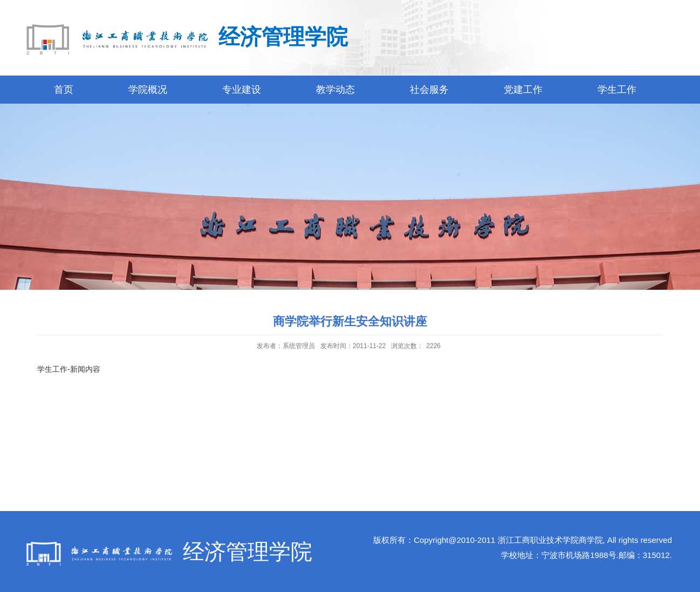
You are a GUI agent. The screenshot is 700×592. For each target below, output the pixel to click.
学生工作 (617, 90)
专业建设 (242, 90)
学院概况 (148, 90)
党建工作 (523, 90)
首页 (64, 90)
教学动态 (335, 90)
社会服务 (429, 90)
